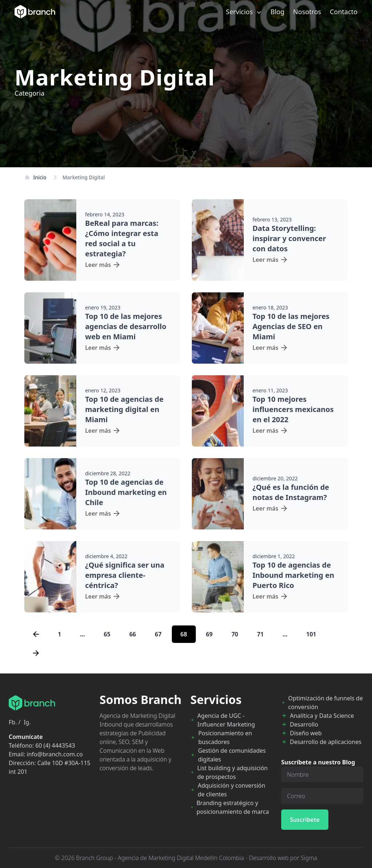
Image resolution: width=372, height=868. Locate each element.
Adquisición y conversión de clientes (231, 790)
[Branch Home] (35, 12)
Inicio (35, 177)
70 (235, 634)
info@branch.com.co (55, 754)
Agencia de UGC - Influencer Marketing (226, 720)
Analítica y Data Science (322, 716)
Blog (278, 12)
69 (209, 634)
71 (260, 634)
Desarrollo (304, 724)
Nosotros (307, 12)
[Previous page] (36, 634)
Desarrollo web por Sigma (283, 858)
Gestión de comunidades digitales (232, 755)
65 (107, 634)
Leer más (102, 265)
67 (158, 634)
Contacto (344, 12)
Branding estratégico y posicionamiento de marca (233, 807)
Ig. (27, 722)
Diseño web (306, 733)
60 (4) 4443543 (55, 745)
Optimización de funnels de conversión (325, 703)
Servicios (244, 12)
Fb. (13, 722)
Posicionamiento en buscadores (225, 737)
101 (311, 634)
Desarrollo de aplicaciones (326, 742)
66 (133, 634)
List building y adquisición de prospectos (232, 772)
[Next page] (36, 653)
